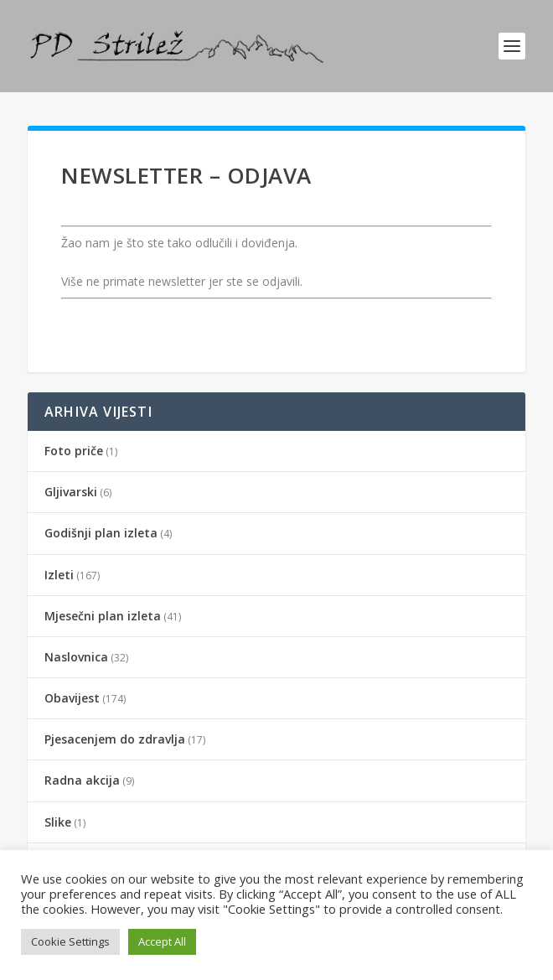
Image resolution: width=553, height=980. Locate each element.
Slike (58, 822)
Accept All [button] (162, 941)
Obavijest (72, 698)
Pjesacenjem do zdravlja (115, 739)
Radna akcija (82, 780)
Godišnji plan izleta (101, 533)
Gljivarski (71, 492)
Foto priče (74, 451)
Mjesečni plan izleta (103, 616)
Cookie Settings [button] (70, 941)
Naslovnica (76, 657)
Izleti (59, 575)
